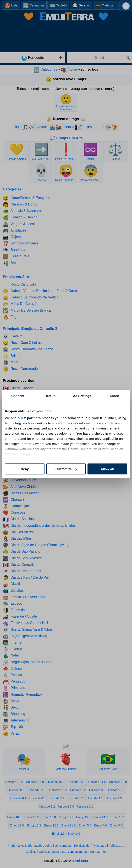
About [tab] (114, 396)
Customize (66, 469)
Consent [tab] (18, 396)
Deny (25, 469)
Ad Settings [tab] (82, 396)
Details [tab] (50, 396)
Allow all (107, 469)
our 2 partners (29, 418)
